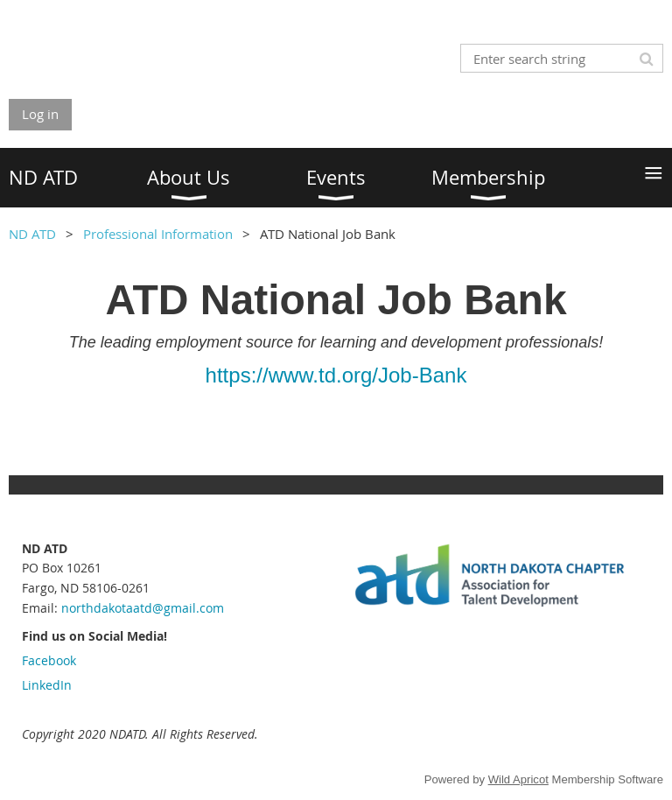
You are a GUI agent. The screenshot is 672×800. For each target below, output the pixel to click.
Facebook (49, 660)
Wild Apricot (518, 779)
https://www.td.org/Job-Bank (336, 375)
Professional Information (158, 234)
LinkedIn (47, 685)
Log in (40, 114)
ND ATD (32, 234)
